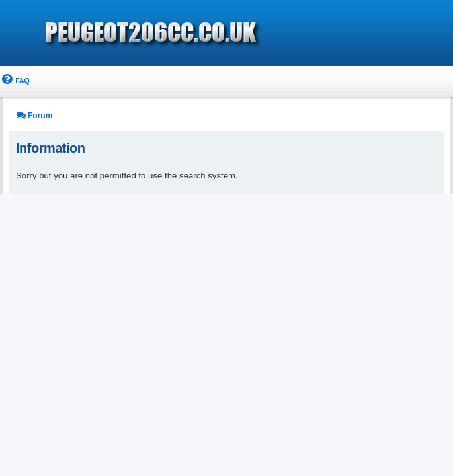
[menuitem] (15, 81)
